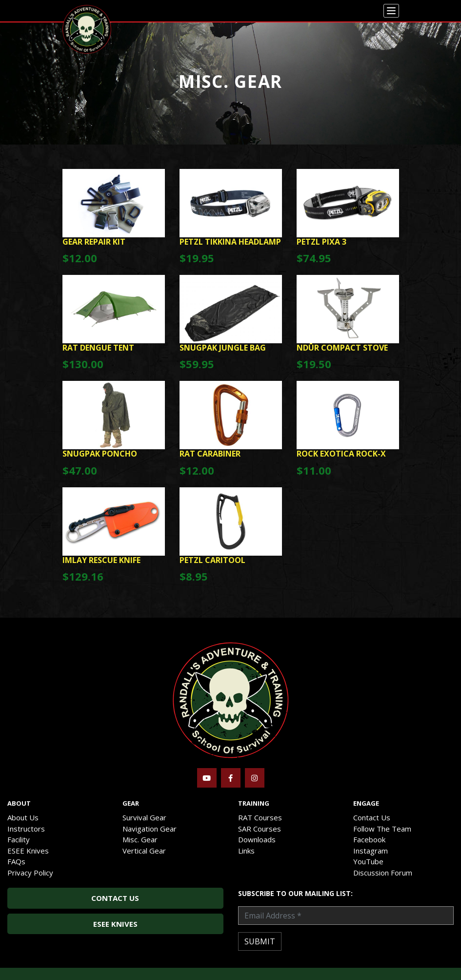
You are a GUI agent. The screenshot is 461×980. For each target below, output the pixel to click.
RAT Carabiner (210, 454)
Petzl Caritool (212, 560)
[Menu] (391, 11)
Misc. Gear (140, 839)
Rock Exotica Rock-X (341, 454)
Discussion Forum (383, 873)
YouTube (368, 861)
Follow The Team (382, 829)
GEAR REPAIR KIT (94, 242)
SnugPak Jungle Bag (223, 348)
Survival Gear (144, 817)
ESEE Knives (28, 851)
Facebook (369, 839)
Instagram (371, 851)
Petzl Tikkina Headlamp (230, 242)
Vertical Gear (144, 851)
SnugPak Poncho (100, 454)
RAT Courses (260, 817)
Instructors (26, 829)
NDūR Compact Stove (342, 348)
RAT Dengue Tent (98, 348)
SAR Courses (260, 829)
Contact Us (372, 817)
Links (246, 851)
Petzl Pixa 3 (321, 242)
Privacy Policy (30, 873)
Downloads (257, 839)
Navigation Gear (150, 829)
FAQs (16, 861)
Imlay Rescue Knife (101, 560)
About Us (23, 817)
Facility (19, 839)
